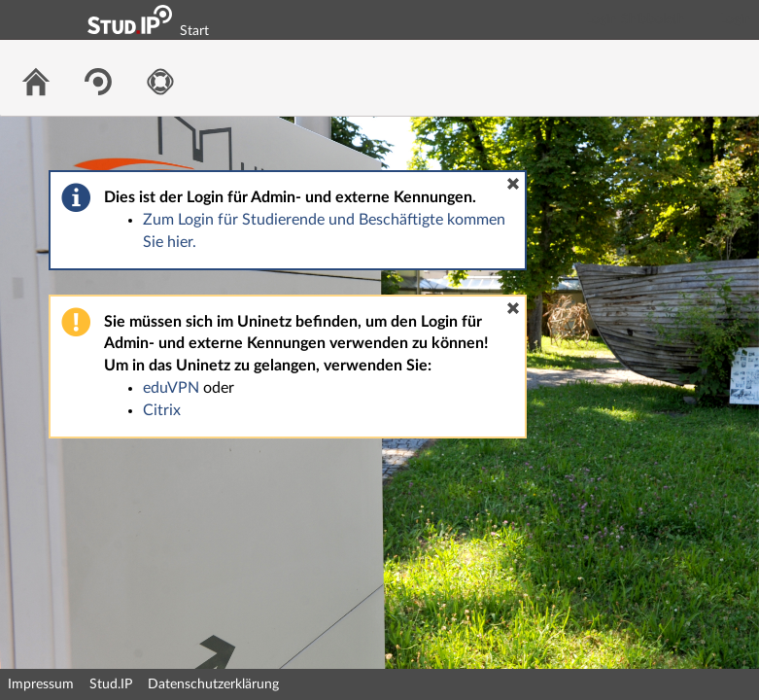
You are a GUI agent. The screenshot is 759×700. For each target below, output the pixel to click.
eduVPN (171, 388)
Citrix (162, 410)
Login (736, 19)
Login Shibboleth (636, 19)
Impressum (41, 684)
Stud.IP (111, 684)
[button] (513, 184)
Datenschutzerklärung (213, 684)
